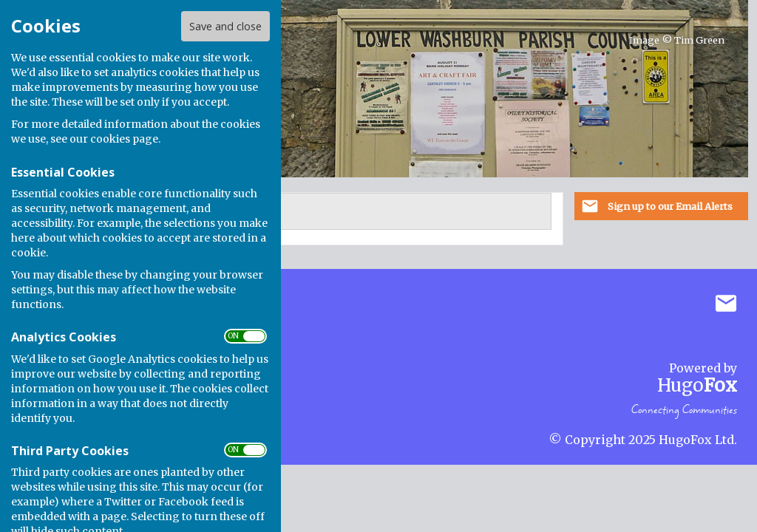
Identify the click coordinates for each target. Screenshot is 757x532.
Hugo (697, 385)
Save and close (225, 26)
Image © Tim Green (677, 40)
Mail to (726, 304)
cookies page (124, 139)
